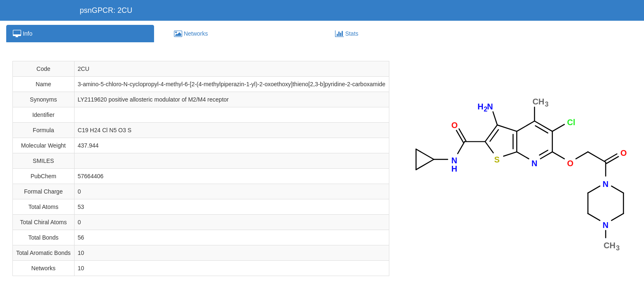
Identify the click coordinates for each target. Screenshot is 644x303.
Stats (347, 34)
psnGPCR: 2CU (106, 10)
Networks (191, 34)
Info (23, 34)
